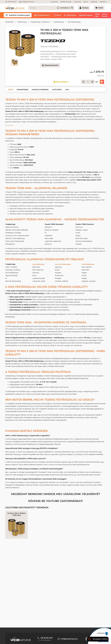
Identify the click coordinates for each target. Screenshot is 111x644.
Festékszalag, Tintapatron (40, 22)
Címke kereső (105, 15)
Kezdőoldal (9, 22)
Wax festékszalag (74, 22)
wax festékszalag (38, 264)
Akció (59, 15)
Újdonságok (71, 15)
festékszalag (10, 125)
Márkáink (103, 2)
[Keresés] (55, 8)
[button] (11, 90)
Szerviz (86, 2)
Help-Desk (77, 2)
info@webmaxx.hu (27, 2)
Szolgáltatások (43, 15)
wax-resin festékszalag (62, 264)
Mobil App (97, 15)
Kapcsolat (54, 2)
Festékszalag (59, 22)
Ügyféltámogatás (86, 15)
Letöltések (94, 2)
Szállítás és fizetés (66, 2)
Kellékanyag (22, 22)
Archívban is (73, 8)
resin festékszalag (90, 264)
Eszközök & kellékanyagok (18, 15)
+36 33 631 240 (11, 2)
